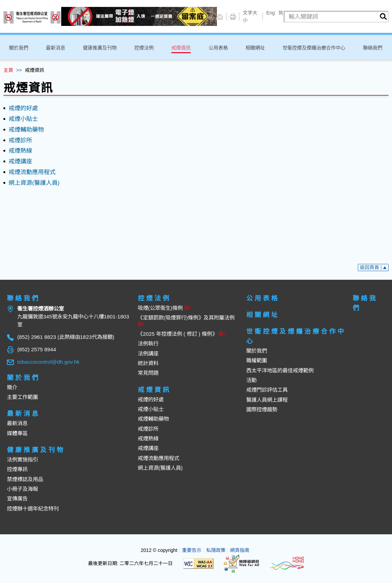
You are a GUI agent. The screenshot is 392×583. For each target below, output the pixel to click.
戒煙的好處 (23, 108)
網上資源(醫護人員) (34, 183)
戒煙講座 (20, 161)
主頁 (8, 70)
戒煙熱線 (20, 151)
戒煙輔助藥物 (26, 130)
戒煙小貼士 (23, 119)
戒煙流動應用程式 (32, 172)
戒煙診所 (20, 140)
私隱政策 (216, 550)
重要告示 (192, 550)
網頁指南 (240, 550)
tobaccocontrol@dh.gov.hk (48, 362)
